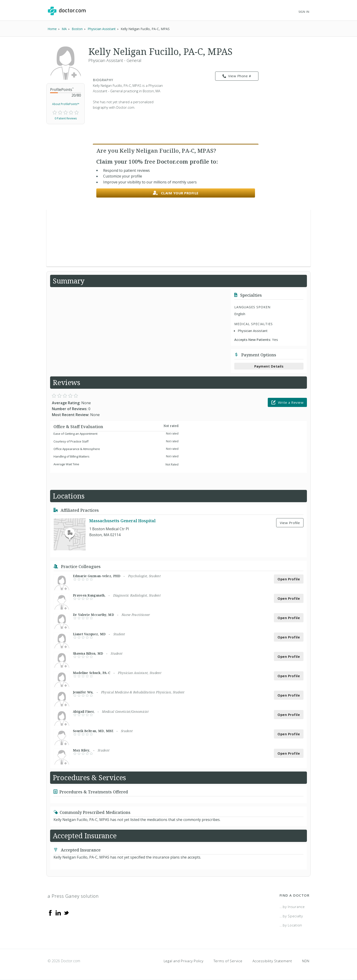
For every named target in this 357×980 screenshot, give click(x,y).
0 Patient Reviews (66, 118)
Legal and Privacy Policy (184, 961)
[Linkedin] (58, 913)
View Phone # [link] (237, 76)
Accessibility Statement (272, 961)
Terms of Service (228, 961)
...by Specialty (291, 916)
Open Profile (289, 579)
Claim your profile (176, 193)
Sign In (304, 12)
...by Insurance (292, 907)
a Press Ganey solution (73, 896)
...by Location (291, 925)
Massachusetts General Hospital (122, 521)
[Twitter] (66, 913)
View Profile (290, 523)
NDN (306, 961)
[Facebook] (50, 913)
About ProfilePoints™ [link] (66, 104)
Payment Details (269, 366)
